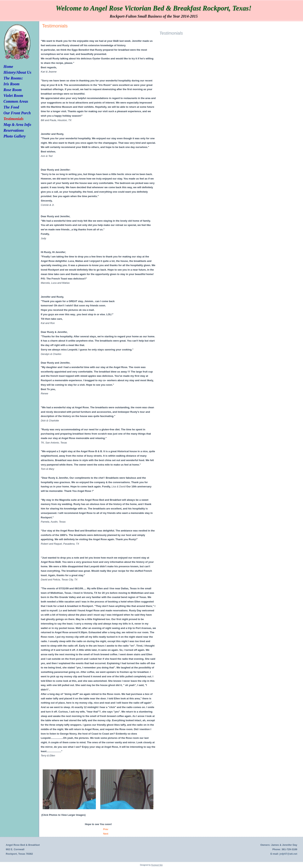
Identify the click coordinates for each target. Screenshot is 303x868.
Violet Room (13, 96)
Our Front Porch (17, 113)
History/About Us (17, 72)
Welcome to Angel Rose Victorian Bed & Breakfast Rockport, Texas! (154, 8)
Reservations (14, 130)
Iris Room (11, 84)
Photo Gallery (15, 136)
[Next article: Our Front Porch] (106, 834)
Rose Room (13, 90)
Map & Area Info (17, 125)
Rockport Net (157, 865)
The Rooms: (13, 78)
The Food (11, 107)
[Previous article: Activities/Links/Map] (106, 829)
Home (8, 67)
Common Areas (16, 101)
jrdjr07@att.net (288, 854)
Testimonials (14, 119)
